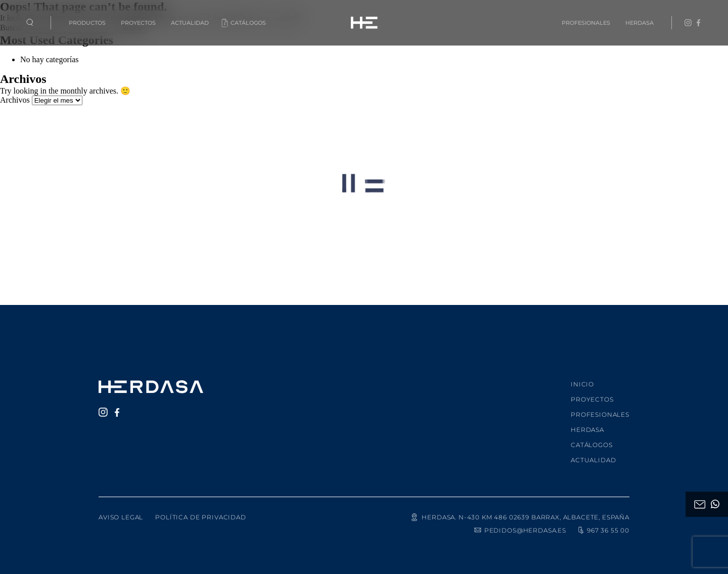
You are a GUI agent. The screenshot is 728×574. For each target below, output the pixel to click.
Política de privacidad (200, 511)
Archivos (15, 100)
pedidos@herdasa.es (520, 523)
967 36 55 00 (603, 523)
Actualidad (190, 23)
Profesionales (586, 23)
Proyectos (138, 23)
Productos (87, 23)
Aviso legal (121, 511)
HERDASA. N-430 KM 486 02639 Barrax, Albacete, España (519, 511)
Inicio (582, 378)
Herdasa (640, 23)
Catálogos (248, 23)
